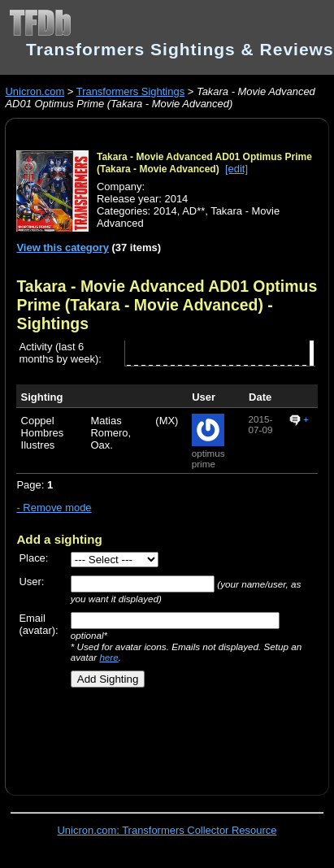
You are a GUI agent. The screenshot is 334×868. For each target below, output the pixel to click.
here (108, 657)
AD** (193, 211)
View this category (63, 247)
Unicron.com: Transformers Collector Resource (167, 830)
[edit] (236, 169)
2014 (165, 211)
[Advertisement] (160, 736)
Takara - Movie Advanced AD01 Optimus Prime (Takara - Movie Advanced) (204, 163)
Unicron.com (35, 91)
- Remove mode (54, 508)
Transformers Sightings (130, 91)
